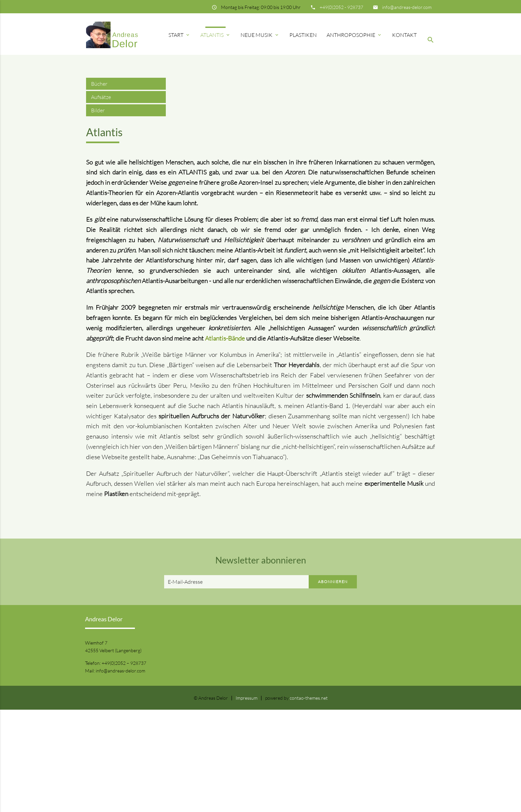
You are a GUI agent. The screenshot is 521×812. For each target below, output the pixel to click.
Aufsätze (101, 199)
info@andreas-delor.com (407, 7)
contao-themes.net (309, 800)
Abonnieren (333, 684)
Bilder (98, 213)
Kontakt (404, 35)
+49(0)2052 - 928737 (341, 7)
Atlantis (215, 35)
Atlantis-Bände (225, 441)
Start (179, 35)
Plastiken (303, 35)
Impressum (247, 800)
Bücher (99, 186)
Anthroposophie (354, 35)
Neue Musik (260, 35)
